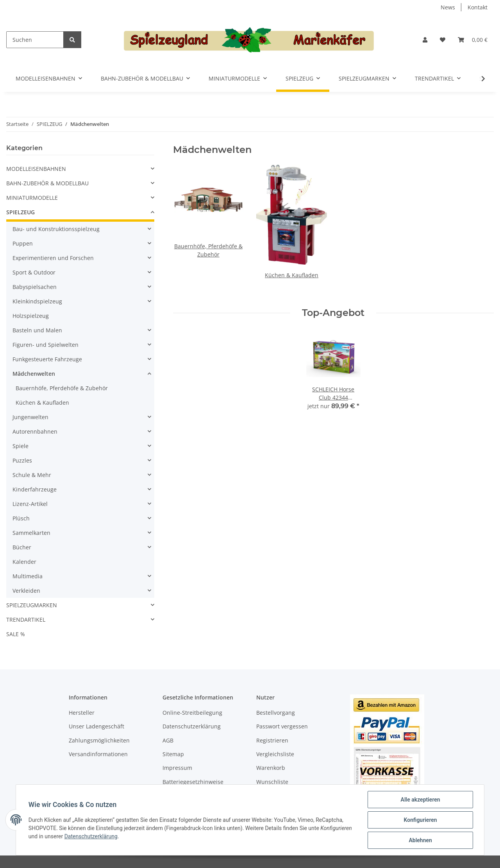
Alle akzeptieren (420, 800)
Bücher (22, 547)
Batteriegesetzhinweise (193, 782)
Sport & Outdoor (34, 272)
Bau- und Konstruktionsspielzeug (56, 229)
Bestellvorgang (276, 713)
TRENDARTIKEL (26, 620)
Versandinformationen (98, 754)
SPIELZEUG (21, 212)
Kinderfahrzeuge (35, 489)
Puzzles (22, 460)
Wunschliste (272, 782)
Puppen (23, 243)
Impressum (177, 768)
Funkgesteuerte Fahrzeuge (47, 359)
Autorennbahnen (35, 431)
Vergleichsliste (275, 754)
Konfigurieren (420, 820)
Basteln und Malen (37, 330)
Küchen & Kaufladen (292, 275)
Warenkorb (271, 768)
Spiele (21, 446)
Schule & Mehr (32, 475)
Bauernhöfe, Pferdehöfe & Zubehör (62, 388)
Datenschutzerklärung (192, 726)
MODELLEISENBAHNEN (36, 169)
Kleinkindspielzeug (37, 301)
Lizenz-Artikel (30, 504)
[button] (425, 40)
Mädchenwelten (34, 374)
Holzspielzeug (31, 316)
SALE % (16, 634)
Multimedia (28, 576)
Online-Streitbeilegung (192, 713)
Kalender (24, 562)
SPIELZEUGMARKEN (32, 605)
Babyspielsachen (35, 287)
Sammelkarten (31, 533)
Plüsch (21, 518)
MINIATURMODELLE (32, 198)
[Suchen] (35, 40)
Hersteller (82, 713)
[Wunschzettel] (443, 40)
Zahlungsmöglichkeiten (99, 740)
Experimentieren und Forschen (53, 258)
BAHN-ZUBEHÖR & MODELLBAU (47, 183)
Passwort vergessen (282, 726)
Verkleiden (26, 591)
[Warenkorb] (473, 40)
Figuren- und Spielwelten (46, 345)
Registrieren (272, 740)
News (448, 7)
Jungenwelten (30, 417)
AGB (168, 740)
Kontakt (478, 7)
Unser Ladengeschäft (96, 726)
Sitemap (173, 754)
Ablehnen (420, 840)
